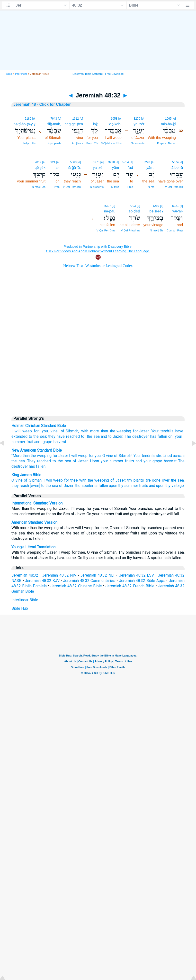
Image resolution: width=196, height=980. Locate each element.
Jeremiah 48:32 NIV (59, 575)
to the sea (37, 436)
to (83, 436)
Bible (9, 74)
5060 (73, 162)
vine (54, 431)
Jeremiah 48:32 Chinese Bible (76, 586)
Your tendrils (144, 456)
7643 (54, 119)
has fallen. (38, 466)
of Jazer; (81, 461)
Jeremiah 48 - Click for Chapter (42, 104)
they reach (20, 486)
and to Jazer (112, 436)
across (179, 456)
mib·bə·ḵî (168, 124)
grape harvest (54, 442)
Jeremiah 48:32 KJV (42, 581)
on (170, 436)
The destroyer (137, 436)
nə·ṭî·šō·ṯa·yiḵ (25, 124)
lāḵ (95, 124)
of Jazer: (118, 480)
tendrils (167, 431)
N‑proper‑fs (138, 143)
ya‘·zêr (139, 124)
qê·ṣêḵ (40, 167)
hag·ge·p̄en (74, 124)
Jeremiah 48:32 (25, 575)
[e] (174, 119)
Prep (130, 187)
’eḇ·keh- (115, 124)
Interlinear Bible (25, 600)
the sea (93, 436)
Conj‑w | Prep (175, 230)
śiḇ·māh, (54, 124)
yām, (150, 167)
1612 (76, 119)
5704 (126, 162)
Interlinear (21, 74)
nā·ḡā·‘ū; (74, 167)
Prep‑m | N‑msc (166, 143)
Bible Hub (20, 608)
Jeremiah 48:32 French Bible (130, 586)
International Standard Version (37, 503)
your (178, 436)
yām (116, 167)
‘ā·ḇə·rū (177, 167)
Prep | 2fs (92, 143)
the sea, (18, 461)
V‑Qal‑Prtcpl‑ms (131, 230)
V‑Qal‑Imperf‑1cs (111, 143)
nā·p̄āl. (110, 211)
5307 (108, 206)
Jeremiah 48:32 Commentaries (89, 581)
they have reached (64, 436)
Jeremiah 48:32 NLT (98, 575)
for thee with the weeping (87, 480)
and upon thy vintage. (167, 486)
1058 (114, 119)
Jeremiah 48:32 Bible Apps (142, 581)
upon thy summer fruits (129, 486)
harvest (170, 461)
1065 (168, 119)
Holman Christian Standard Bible (39, 426)
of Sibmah (69, 431)
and (37, 442)
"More (17, 456)
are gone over (157, 480)
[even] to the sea (44, 486)
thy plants (136, 480)
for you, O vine (101, 456)
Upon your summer (107, 461)
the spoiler (84, 486)
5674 (175, 162)
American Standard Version (34, 522)
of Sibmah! (123, 456)
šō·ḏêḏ (134, 211)
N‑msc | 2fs (39, 187)
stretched (164, 456)
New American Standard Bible (37, 450)
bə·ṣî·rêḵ (156, 211)
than (26, 456)
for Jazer (141, 431)
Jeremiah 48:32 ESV (136, 575)
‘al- (57, 167)
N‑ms (151, 187)
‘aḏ (131, 167)
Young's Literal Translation (33, 547)
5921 (52, 162)
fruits (129, 461)
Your (155, 431)
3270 (137, 119)
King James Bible (26, 475)
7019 (38, 162)
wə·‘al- (178, 211)
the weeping (120, 431)
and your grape (149, 461)
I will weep (22, 431)
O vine (17, 480)
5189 (28, 119)
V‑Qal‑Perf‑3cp (174, 187)
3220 (147, 162)
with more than (95, 431)
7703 (133, 206)
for (36, 431)
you (44, 431)
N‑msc (115, 187)
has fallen (159, 436)
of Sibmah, (33, 480)
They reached (39, 461)
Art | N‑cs (78, 143)
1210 (156, 206)
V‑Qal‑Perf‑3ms (106, 230)
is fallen (101, 486)
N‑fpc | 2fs (29, 143)
